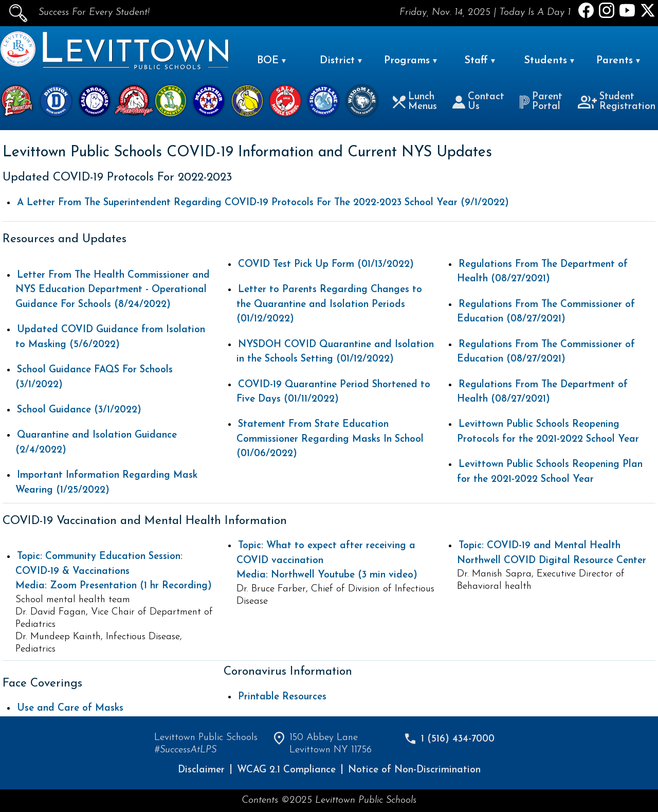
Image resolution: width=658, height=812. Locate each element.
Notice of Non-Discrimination (414, 770)
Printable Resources (282, 697)
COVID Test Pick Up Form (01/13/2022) (326, 265)
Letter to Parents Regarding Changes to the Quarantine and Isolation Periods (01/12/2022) (329, 304)
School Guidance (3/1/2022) (79, 410)
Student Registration (617, 102)
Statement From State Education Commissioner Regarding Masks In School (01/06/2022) (330, 439)
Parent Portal (541, 102)
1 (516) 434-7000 (458, 739)
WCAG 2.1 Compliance (286, 770)
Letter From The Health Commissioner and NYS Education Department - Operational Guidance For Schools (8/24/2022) (113, 290)
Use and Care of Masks (70, 708)
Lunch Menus (415, 102)
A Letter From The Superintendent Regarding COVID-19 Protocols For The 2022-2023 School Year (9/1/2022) (263, 203)
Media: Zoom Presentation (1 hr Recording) (114, 571)
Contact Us (478, 102)
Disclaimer (201, 770)
